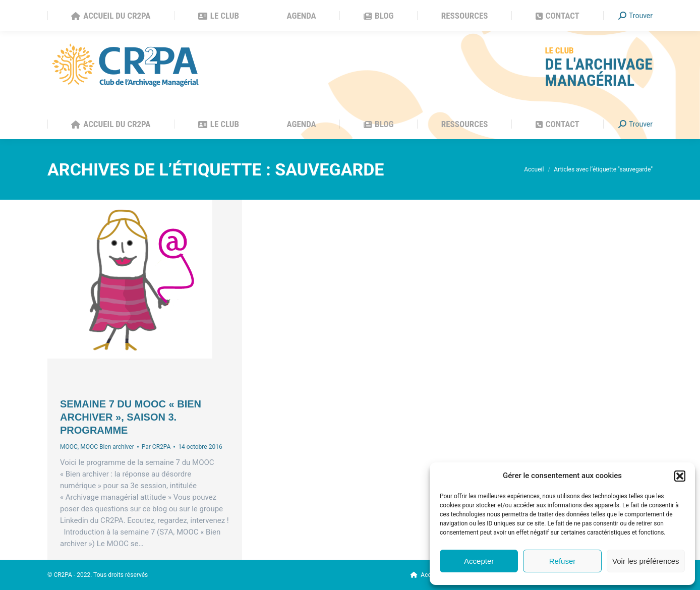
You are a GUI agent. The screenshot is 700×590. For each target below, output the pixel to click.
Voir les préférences (646, 561)
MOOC (69, 447)
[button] (680, 476)
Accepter (479, 561)
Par (156, 447)
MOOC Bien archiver (107, 447)
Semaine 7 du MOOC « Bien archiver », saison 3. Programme (131, 417)
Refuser (563, 561)
